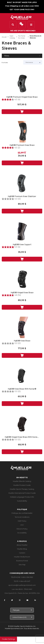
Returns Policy (22, 529)
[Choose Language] (22, 610)
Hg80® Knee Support (22, 245)
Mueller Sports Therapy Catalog (22, 489)
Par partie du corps (22, 37)
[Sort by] (33, 62)
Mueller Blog (22, 549)
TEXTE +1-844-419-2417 (22, 581)
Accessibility (22, 533)
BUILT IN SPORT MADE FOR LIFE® (22, 2)
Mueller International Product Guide (22, 493)
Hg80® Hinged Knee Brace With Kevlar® (22, 437)
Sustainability (22, 501)
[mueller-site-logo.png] (21, 17)
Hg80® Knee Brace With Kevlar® (22, 389)
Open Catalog (12, 37)
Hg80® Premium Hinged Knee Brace (22, 97)
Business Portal (22, 561)
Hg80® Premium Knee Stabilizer (22, 197)
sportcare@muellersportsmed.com (22, 585)
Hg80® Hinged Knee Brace (22, 293)
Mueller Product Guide (22, 485)
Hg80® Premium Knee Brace (22, 145)
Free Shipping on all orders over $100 (22, 6)
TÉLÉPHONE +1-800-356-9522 (22, 577)
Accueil (4, 37)
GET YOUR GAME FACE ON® (22, 10)
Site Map (22, 565)
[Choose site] (22, 617)
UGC (22, 525)
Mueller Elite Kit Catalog (22, 481)
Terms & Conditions (22, 517)
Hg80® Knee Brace (22, 341)
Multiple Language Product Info (22, 497)
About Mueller (22, 545)
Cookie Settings (9, 639)
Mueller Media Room (22, 557)
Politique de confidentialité (22, 513)
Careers (22, 553)
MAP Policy (22, 521)
